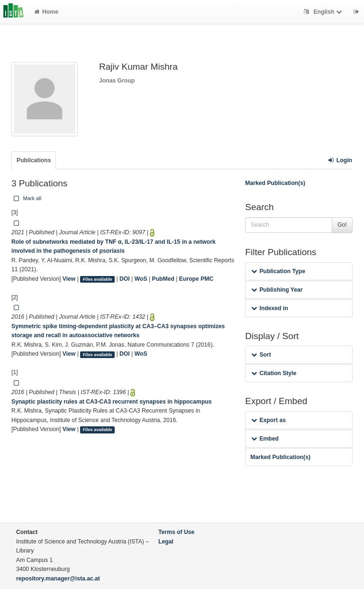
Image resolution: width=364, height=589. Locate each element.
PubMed (163, 279)
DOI (125, 279)
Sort (261, 355)
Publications (34, 160)
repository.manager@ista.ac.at (58, 579)
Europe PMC (196, 279)
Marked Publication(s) (275, 183)
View (69, 279)
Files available (98, 279)
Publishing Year (277, 290)
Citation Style (274, 373)
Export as (268, 420)
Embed (265, 439)
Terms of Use (176, 532)
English (324, 12)
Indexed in (269, 308)
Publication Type (278, 271)
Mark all (27, 198)
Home (46, 12)
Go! (342, 225)
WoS (141, 279)
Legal (166, 542)
